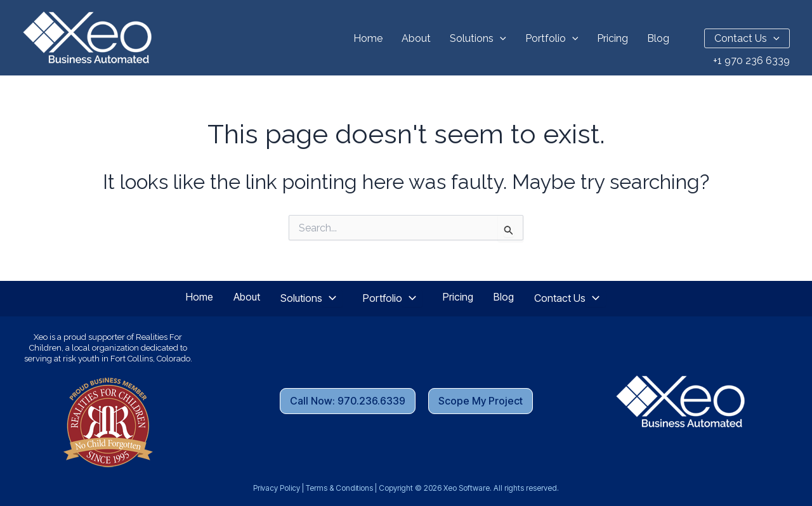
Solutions (478, 38)
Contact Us (747, 38)
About (416, 38)
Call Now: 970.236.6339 (347, 401)
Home (368, 38)
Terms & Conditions (339, 488)
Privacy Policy (277, 488)
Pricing (612, 38)
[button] (500, 38)
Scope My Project (481, 401)
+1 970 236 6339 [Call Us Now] (751, 61)
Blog (658, 38)
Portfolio (552, 38)
